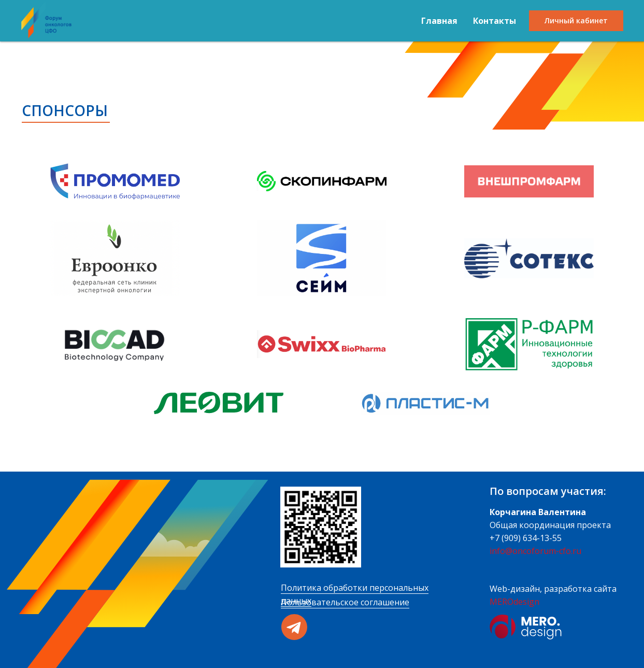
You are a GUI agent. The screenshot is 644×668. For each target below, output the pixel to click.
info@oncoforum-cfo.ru (535, 551)
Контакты (495, 21)
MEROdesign (514, 602)
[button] (115, 181)
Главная (439, 21)
